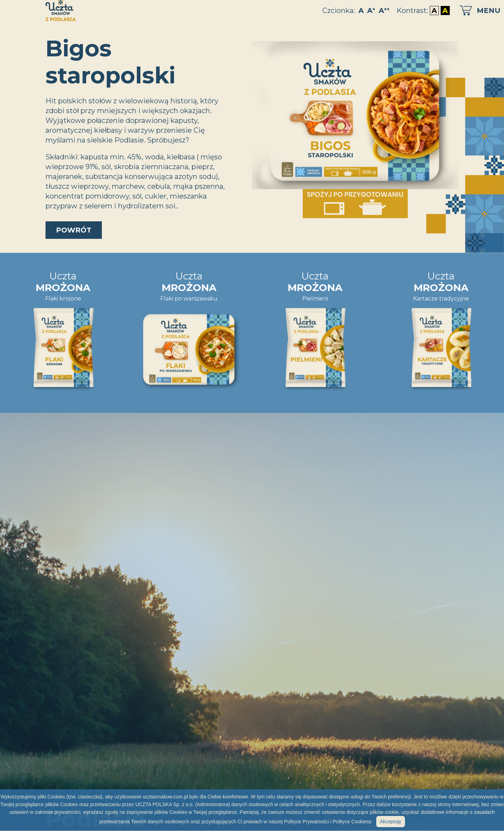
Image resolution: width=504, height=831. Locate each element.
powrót (74, 230)
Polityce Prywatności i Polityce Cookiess (328, 822)
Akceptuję (390, 822)
